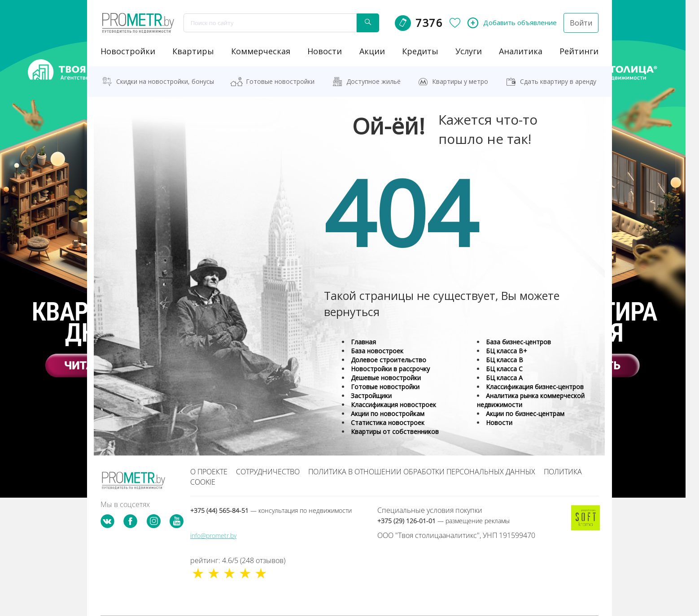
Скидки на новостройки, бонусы (165, 81)
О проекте (209, 472)
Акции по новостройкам (388, 414)
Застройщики (371, 396)
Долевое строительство (389, 360)
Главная (363, 342)
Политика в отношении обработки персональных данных (422, 472)
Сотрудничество (268, 472)
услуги (469, 51)
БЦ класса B (505, 360)
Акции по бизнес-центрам (525, 414)
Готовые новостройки (280, 81)
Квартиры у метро (460, 81)
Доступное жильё (374, 81)
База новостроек (377, 351)
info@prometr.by (213, 536)
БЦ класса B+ (507, 351)
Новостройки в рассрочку (390, 369)
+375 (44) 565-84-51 (271, 510)
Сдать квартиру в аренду (558, 81)
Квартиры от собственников (395, 432)
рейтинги (579, 51)
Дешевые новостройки (386, 378)
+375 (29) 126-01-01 (443, 521)
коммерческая (261, 51)
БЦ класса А (504, 378)
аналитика (521, 51)
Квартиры (193, 51)
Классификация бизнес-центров (535, 387)
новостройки (128, 51)
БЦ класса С (504, 369)
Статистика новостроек (388, 423)
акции (372, 51)
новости (325, 51)
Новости (499, 423)
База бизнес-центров (518, 342)
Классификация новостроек (393, 405)
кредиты (420, 51)
